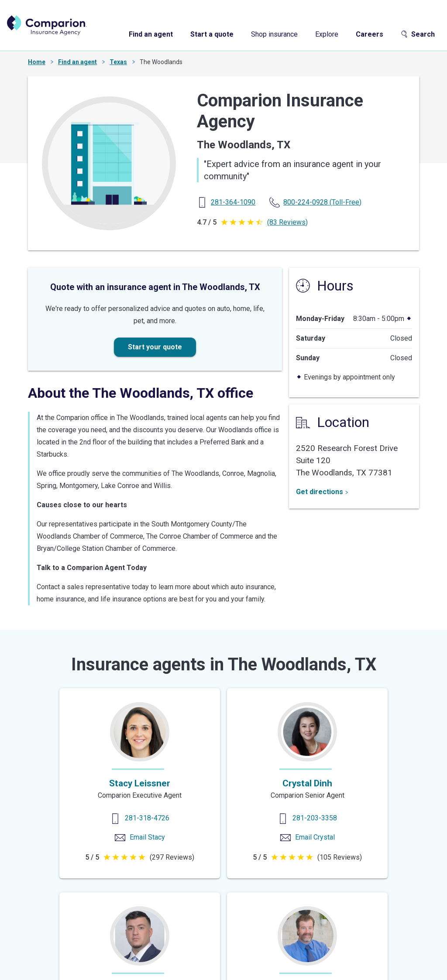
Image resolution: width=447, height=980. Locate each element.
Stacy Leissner (140, 783)
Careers (370, 34)
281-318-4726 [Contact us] (147, 818)
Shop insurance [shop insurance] (274, 34)
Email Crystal (315, 837)
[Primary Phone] (233, 202)
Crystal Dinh (307, 783)
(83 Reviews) (287, 222)
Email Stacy (147, 837)
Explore (327, 34)
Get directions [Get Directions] (322, 492)
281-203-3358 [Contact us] (315, 818)
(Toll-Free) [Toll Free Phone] (322, 202)
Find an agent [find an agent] (151, 34)
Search (418, 34)
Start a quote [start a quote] (212, 34)
